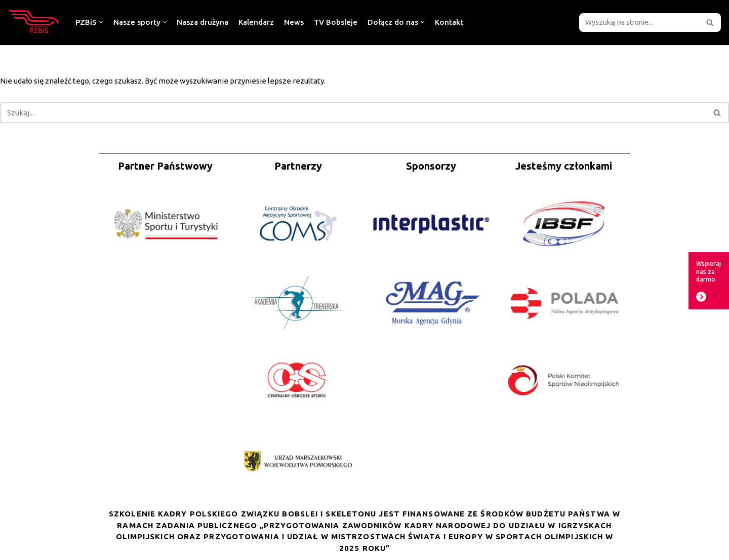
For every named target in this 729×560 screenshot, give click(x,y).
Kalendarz (256, 22)
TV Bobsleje (336, 22)
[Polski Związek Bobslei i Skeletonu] (34, 22)
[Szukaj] (639, 23)
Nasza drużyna (202, 22)
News (294, 22)
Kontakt (449, 22)
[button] (710, 22)
